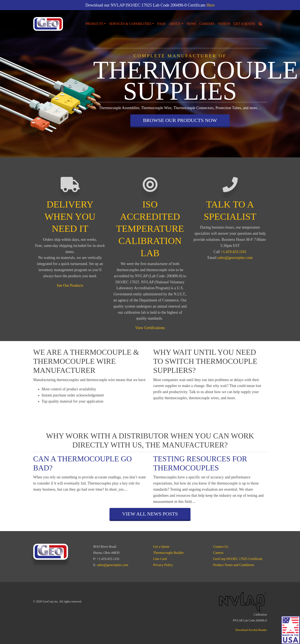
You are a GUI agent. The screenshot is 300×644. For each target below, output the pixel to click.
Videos (224, 24)
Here (211, 5)
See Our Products (70, 285)
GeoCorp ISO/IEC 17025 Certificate (238, 559)
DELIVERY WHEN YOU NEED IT (70, 216)
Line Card (160, 559)
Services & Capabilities (130, 24)
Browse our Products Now (180, 120)
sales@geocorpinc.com (235, 258)
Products (94, 24)
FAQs (161, 24)
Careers (207, 24)
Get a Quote (245, 24)
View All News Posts (150, 514)
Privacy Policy (163, 565)
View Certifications (150, 328)
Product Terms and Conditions (234, 565)
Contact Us (221, 547)
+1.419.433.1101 (234, 252)
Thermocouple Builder (169, 553)
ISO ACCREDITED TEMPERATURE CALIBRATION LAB (150, 229)
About (175, 24)
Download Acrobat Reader (251, 630)
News (191, 24)
